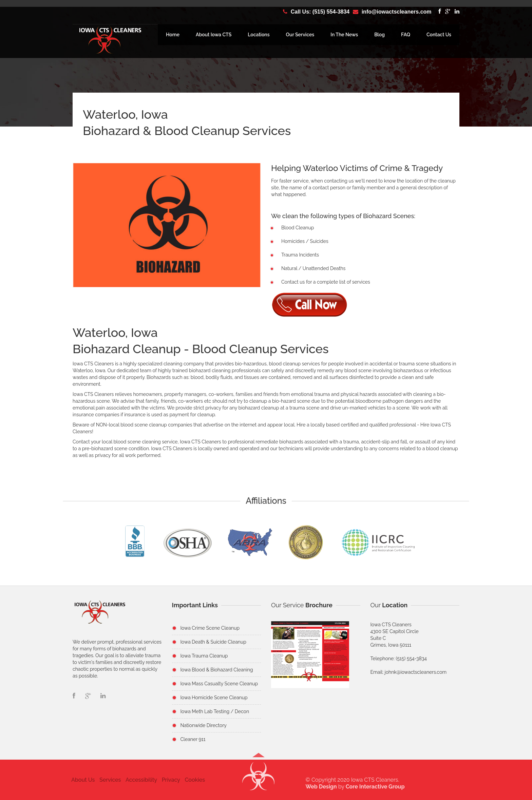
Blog (379, 35)
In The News (344, 35)
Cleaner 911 (193, 739)
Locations (259, 35)
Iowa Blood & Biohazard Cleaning (217, 670)
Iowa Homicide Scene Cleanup (214, 698)
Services (108, 780)
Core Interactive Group (377, 787)
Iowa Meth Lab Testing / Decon (215, 711)
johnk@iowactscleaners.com (416, 672)
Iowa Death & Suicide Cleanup (213, 642)
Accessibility (139, 780)
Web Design (323, 787)
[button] (259, 779)
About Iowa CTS (214, 35)
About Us (81, 780)
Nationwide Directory (204, 725)
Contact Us (439, 35)
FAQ (406, 35)
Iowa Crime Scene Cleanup (210, 628)
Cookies (193, 780)
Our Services (300, 35)
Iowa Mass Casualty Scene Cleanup (219, 684)
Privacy (169, 780)
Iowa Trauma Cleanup (204, 656)
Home (173, 35)
